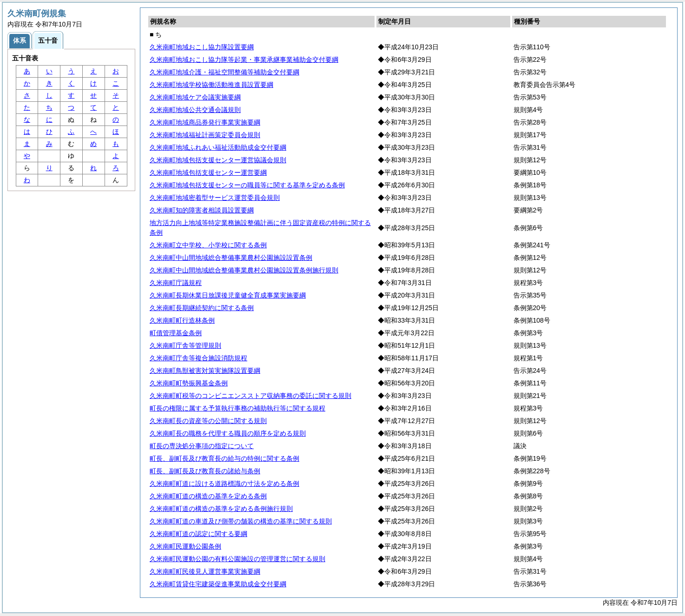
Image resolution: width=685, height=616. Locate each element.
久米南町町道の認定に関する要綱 (198, 534)
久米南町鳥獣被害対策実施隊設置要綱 (205, 371)
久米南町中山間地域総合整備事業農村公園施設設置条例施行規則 (244, 270)
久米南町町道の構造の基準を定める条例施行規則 (221, 509)
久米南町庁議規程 (176, 283)
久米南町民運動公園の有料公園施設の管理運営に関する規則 (237, 559)
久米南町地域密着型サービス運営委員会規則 (215, 198)
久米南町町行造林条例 (182, 320)
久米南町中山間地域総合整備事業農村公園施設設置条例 (231, 258)
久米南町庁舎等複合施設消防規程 (198, 358)
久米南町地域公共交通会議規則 (195, 110)
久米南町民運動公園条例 (185, 546)
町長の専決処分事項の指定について (202, 446)
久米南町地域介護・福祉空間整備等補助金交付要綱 (224, 72)
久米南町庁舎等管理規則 (185, 345)
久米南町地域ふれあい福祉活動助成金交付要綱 (218, 147)
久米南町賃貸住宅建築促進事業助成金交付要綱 (218, 584)
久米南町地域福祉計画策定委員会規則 (205, 135)
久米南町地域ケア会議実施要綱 (195, 97)
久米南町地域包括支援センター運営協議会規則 (218, 160)
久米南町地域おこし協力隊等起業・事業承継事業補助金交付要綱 (244, 60)
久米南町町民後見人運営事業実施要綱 (205, 571)
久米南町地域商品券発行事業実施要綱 (205, 122)
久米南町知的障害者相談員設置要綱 (202, 210)
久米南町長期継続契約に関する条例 (202, 308)
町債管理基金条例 (176, 333)
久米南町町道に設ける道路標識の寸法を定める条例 (224, 484)
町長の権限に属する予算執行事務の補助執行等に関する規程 (237, 408)
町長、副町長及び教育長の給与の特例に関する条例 (224, 458)
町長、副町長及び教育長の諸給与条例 (205, 471)
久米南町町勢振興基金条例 (189, 383)
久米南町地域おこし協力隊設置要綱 (202, 47)
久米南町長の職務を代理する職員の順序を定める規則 (228, 433)
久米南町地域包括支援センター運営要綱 (208, 172)
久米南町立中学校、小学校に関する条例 (208, 245)
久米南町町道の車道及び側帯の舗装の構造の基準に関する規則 (241, 521)
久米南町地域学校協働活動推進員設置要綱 (211, 85)
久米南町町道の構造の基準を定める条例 (208, 496)
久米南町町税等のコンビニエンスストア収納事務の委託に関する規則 (250, 396)
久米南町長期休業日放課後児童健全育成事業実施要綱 (228, 295)
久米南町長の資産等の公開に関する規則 (208, 421)
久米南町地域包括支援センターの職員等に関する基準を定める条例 (247, 185)
